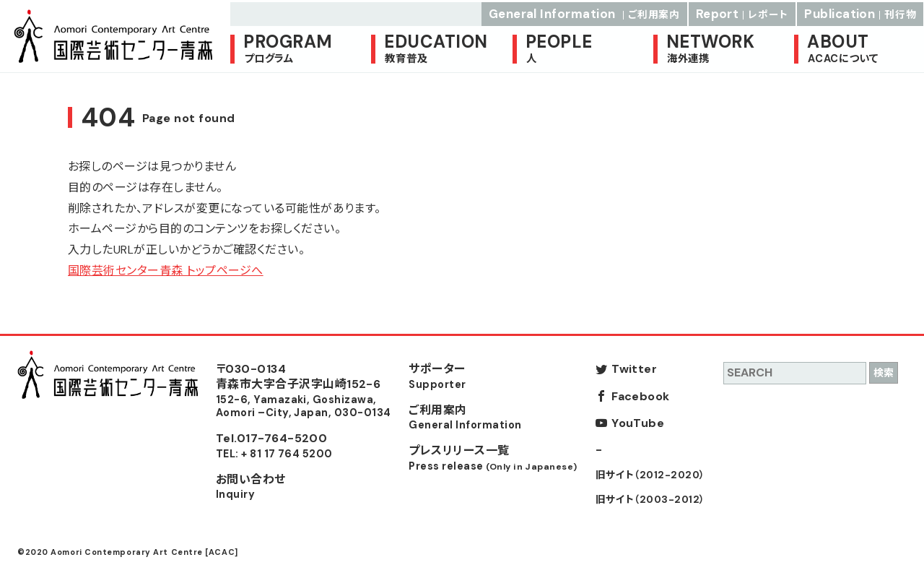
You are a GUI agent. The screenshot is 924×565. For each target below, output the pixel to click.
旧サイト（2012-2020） (650, 475)
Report (742, 12)
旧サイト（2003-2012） (650, 500)
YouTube (638, 423)
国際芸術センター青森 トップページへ (166, 271)
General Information (584, 12)
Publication (861, 12)
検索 (884, 373)
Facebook (641, 396)
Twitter (634, 369)
